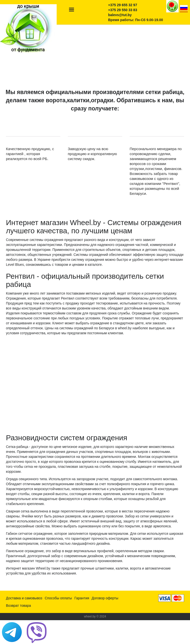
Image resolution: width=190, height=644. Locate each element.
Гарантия (82, 598)
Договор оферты (105, 598)
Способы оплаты (58, 598)
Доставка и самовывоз (24, 598)
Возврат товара (18, 606)
